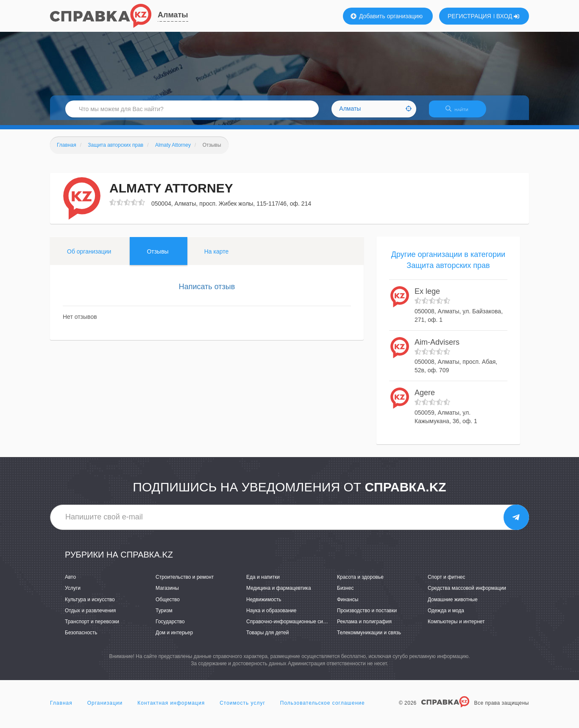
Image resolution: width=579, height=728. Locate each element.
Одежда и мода (446, 616)
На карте (217, 257)
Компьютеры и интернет (456, 627)
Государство (170, 627)
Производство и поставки (367, 616)
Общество (168, 605)
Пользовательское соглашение (323, 708)
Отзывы (157, 257)
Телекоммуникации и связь (369, 638)
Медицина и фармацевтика (279, 594)
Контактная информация (171, 708)
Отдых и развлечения (90, 616)
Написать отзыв (207, 292)
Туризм (164, 616)
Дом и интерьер (174, 638)
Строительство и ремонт (185, 583)
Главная (61, 708)
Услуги (73, 594)
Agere (425, 398)
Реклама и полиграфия (364, 627)
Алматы (173, 15)
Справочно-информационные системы (292, 627)
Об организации (89, 257)
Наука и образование (271, 616)
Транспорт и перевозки (92, 627)
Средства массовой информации (467, 594)
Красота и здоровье (360, 583)
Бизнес (345, 594)
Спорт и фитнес (447, 583)
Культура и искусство (90, 605)
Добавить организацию (387, 16)
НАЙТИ (461, 112)
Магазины (167, 594)
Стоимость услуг (242, 708)
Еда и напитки (263, 583)
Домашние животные (453, 605)
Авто (70, 583)
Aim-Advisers (437, 347)
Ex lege (427, 297)
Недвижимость (264, 605)
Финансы (348, 605)
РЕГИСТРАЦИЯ (469, 16)
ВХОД (508, 16)
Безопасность (81, 638)
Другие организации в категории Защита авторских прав (448, 265)
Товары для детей (267, 638)
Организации (105, 708)
